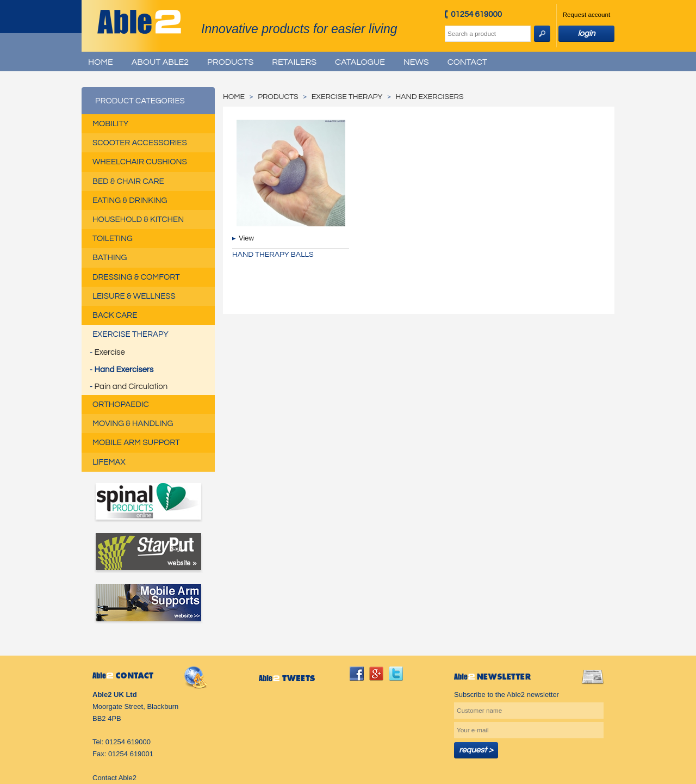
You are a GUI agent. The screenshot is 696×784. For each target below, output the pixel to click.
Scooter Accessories (140, 143)
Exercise (110, 352)
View (246, 238)
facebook (357, 674)
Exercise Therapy (130, 334)
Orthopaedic (121, 405)
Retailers (294, 62)
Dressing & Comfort (136, 277)
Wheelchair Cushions (140, 162)
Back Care (115, 315)
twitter (396, 674)
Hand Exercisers (124, 370)
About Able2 (160, 62)
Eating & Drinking (130, 200)
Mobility (110, 124)
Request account (587, 14)
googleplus (376, 674)
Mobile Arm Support (136, 443)
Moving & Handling (133, 424)
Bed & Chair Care (128, 181)
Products (230, 62)
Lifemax (109, 462)
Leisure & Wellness (134, 296)
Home (101, 62)
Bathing (110, 258)
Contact (467, 62)
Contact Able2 (114, 778)
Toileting (113, 239)
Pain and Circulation (131, 387)
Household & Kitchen (138, 220)
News (416, 62)
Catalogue (360, 62)
